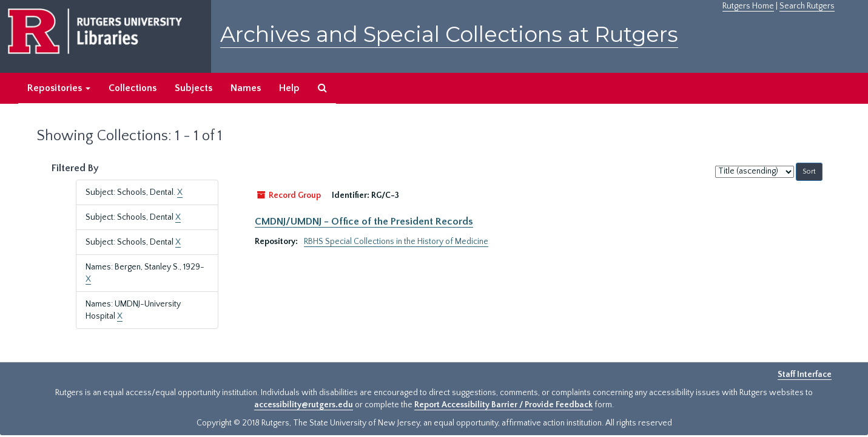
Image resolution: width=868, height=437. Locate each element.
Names (246, 88)
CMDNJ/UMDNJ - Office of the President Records (364, 222)
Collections (133, 88)
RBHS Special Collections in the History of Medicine (396, 242)
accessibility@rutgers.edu (304, 405)
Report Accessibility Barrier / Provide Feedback (503, 405)
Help (289, 88)
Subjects (193, 88)
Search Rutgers (807, 6)
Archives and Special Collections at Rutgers (449, 34)
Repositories (59, 88)
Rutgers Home (748, 6)
